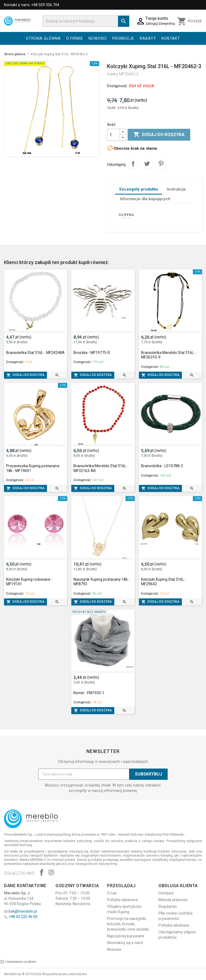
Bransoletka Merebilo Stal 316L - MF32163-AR (101, 468)
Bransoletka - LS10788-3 (162, 466)
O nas (112, 893)
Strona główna (43, 38)
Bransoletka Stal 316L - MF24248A (35, 353)
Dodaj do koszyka (159, 135)
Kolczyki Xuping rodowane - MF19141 (29, 582)
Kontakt (171, 38)
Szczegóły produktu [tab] (139, 189)
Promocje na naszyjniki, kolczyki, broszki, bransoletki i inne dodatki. (128, 924)
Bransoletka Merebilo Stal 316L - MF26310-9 (168, 355)
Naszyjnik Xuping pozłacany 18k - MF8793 (102, 582)
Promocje (123, 38)
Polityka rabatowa (122, 900)
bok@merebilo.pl (23, 911)
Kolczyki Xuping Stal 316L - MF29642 (164, 582)
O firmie (75, 38)
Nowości (98, 38)
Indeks (113, 74)
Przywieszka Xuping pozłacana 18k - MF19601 (33, 468)
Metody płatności (173, 900)
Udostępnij (133, 164)
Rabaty (148, 38)
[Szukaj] (86, 21)
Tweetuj (147, 164)
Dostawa (166, 893)
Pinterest (161, 164)
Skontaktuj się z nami (125, 943)
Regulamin (168, 906)
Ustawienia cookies (18, 962)
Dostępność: (117, 86)
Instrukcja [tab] (176, 189)
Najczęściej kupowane (126, 936)
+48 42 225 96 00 (23, 917)
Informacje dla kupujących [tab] (145, 199)
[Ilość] (113, 135)
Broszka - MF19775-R (92, 353)
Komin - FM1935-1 (89, 693)
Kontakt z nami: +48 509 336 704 (32, 5)
